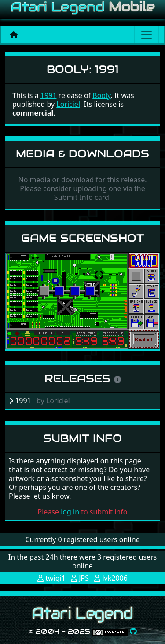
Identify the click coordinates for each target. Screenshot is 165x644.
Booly (101, 95)
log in (70, 512)
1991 (49, 95)
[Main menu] (147, 35)
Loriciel (68, 104)
